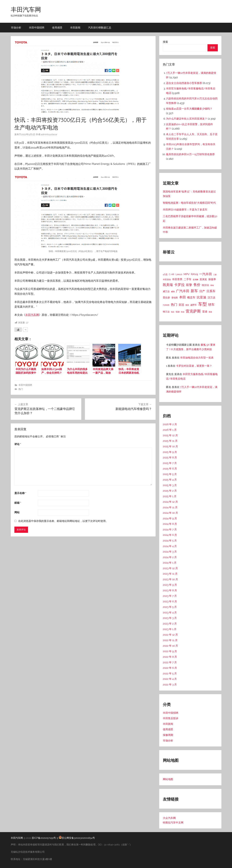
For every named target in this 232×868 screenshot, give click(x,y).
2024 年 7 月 (170, 529)
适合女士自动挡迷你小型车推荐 (184, 83)
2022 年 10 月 (170, 646)
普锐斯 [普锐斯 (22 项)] (175, 298)
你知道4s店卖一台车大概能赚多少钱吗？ (189, 109)
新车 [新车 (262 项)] (194, 291)
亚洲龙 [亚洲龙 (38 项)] (203, 279)
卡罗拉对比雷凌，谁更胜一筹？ (194, 366)
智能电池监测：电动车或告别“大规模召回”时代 (189, 203)
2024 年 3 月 (170, 552)
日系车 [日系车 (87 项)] (211, 291)
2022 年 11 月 (170, 640)
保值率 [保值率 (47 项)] (212, 279)
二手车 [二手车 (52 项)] (188, 279)
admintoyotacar (49, 134)
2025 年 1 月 (170, 496)
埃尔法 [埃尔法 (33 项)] (205, 285)
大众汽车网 (169, 818)
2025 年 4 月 (170, 480)
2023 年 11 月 (170, 574)
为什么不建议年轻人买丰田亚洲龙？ (187, 119)
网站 (17, 512)
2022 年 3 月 (170, 684)
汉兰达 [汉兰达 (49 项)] (211, 297)
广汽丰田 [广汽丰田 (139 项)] (183, 291)
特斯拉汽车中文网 (173, 823)
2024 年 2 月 (170, 557)
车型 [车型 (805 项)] (202, 304)
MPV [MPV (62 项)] (187, 274)
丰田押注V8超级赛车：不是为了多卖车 (185, 210)
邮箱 (18, 503)
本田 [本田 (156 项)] (183, 297)
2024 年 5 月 (170, 541)
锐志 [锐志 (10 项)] (173, 312)
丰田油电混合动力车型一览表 (197, 358)
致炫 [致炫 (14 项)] (187, 305)
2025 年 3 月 (170, 485)
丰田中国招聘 (37, 28)
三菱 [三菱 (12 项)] (215, 275)
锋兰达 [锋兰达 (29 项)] (166, 312)
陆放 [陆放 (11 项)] (183, 312)
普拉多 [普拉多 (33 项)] (166, 298)
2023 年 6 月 (170, 601)
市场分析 (16, 28)
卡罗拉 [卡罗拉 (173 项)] (179, 285)
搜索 (165, 42)
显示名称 (20, 493)
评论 (18, 444)
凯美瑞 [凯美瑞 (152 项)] (168, 285)
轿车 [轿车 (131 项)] (211, 305)
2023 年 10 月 (170, 579)
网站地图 (168, 779)
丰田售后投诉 (171, 718)
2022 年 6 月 (170, 668)
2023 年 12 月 (170, 568)
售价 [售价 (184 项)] (197, 285)
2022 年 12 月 (170, 635)
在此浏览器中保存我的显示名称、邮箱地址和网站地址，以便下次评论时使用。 (63, 521)
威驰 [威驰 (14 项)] (173, 292)
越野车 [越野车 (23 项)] (194, 305)
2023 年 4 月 (170, 613)
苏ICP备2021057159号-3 (45, 838)
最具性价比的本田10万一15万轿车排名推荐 (190, 154)
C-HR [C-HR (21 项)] (172, 274)
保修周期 (168, 735)
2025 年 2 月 (170, 491)
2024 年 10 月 (170, 513)
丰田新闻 (75, 28)
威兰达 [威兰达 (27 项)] (166, 291)
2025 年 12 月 (170, 435)
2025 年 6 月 (170, 469)
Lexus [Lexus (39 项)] (179, 274)
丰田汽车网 (26, 9)
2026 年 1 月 (170, 430)
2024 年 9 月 (170, 518)
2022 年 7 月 (170, 662)
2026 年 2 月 (170, 424)
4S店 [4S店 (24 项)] (165, 274)
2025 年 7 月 (170, 463)
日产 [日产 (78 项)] (202, 291)
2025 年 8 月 (170, 457)
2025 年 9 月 (170, 452)
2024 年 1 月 (170, 563)
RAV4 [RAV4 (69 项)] (194, 274)
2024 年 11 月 (170, 507)
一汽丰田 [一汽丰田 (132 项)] (206, 274)
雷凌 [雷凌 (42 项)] (205, 312)
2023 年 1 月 (170, 629)
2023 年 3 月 (170, 618)
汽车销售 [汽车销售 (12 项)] (166, 305)
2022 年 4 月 (170, 679)
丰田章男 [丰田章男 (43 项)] (177, 279)
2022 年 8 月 (170, 657)
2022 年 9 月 (170, 651)
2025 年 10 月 (170, 446)
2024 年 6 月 (170, 535)
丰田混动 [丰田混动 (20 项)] (167, 279)
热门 (21, 389)
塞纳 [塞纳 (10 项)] (212, 285)
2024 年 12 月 (170, 502)
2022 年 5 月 (170, 673)
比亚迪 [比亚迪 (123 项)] (202, 297)
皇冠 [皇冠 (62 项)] (181, 305)
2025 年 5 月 (170, 474)
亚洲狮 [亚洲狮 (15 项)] (196, 280)
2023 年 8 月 (170, 590)
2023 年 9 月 (170, 585)
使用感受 (57, 28)
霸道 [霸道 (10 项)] (210, 312)
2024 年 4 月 (170, 546)
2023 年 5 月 (170, 607)
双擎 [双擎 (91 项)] (189, 285)
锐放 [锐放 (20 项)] (178, 312)
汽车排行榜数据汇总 (100, 28)
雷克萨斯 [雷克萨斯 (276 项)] (193, 311)
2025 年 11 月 (170, 441)
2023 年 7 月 (170, 596)
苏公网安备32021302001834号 (77, 838)
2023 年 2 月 (170, 624)
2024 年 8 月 (170, 524)
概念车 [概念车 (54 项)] (191, 297)
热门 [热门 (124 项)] (174, 305)
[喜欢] (18, 330)
